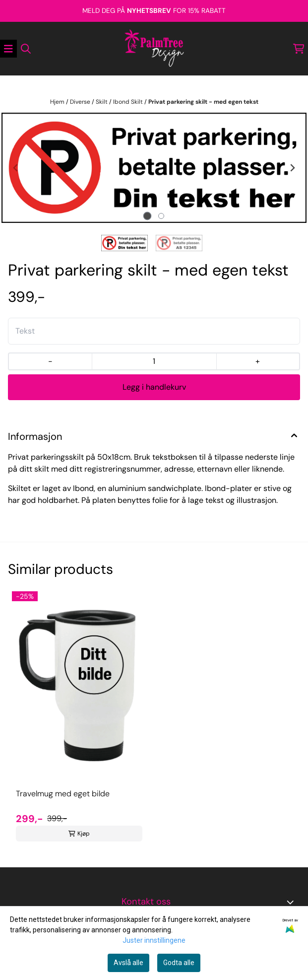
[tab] (147, 216)
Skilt (102, 102)
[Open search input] (26, 49)
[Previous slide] (16, 168)
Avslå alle (128, 963)
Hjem (58, 102)
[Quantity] (154, 361)
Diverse (81, 102)
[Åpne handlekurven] (299, 49)
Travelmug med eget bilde (63, 794)
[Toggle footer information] (292, 902)
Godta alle (179, 963)
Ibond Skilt (129, 102)
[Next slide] (292, 168)
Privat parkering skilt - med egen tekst (203, 102)
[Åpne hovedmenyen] (8, 49)
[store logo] (154, 49)
